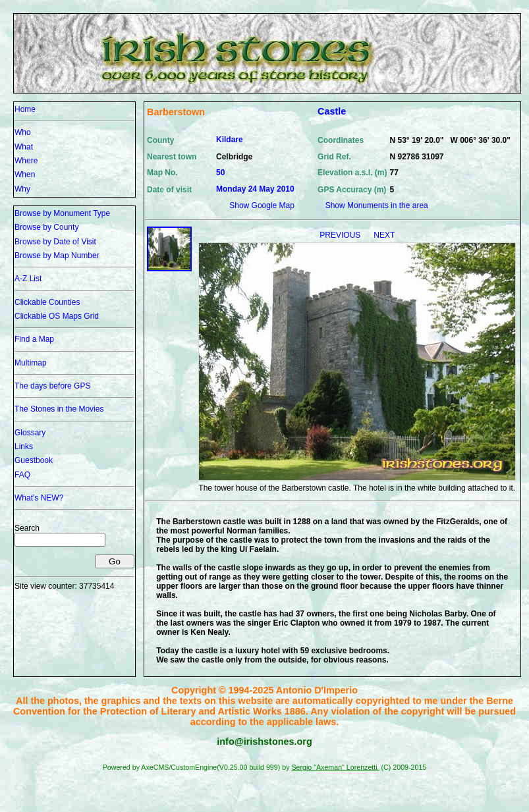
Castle (332, 111)
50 (220, 173)
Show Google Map (262, 205)
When (25, 175)
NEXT (384, 235)
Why (22, 189)
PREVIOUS (341, 235)
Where (26, 161)
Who (23, 132)
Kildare (230, 140)
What (24, 147)
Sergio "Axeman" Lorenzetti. (335, 767)
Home (25, 109)
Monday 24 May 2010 (255, 189)
